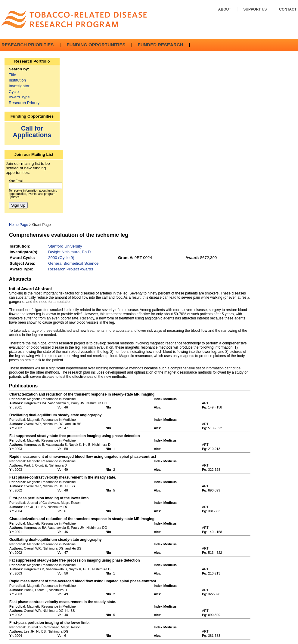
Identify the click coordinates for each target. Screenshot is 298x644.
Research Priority (24, 103)
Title (12, 75)
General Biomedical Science (73, 263)
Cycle (14, 92)
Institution (17, 80)
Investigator (19, 86)
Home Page (19, 225)
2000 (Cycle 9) (61, 258)
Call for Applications (32, 132)
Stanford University (65, 246)
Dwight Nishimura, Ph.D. (70, 252)
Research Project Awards (71, 269)
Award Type (19, 97)
